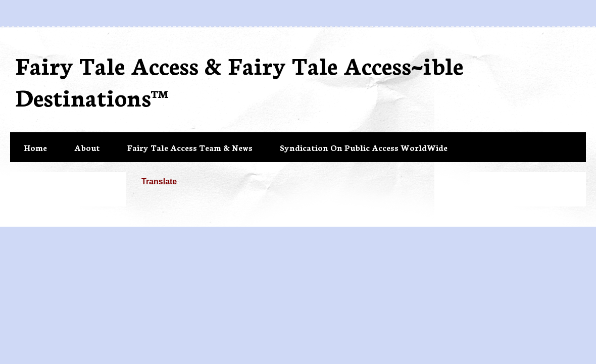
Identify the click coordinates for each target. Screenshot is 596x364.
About (87, 147)
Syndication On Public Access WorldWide (364, 147)
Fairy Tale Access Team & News (190, 147)
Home (35, 147)
